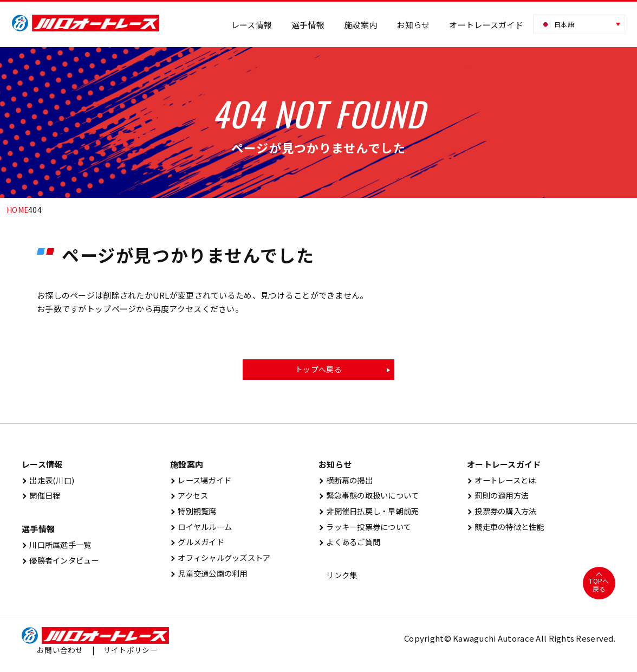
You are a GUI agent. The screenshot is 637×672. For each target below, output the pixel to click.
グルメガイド (199, 546)
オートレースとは (504, 481)
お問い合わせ (60, 655)
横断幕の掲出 (347, 481)
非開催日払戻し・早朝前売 (372, 513)
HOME (18, 210)
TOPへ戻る (599, 589)
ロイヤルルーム (203, 530)
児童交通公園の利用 (212, 579)
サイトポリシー (131, 655)
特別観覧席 (195, 513)
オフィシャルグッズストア (224, 562)
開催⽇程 (42, 497)
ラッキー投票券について (368, 530)
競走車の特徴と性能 (508, 530)
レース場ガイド (203, 481)
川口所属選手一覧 (59, 547)
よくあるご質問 (352, 546)
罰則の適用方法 (500, 497)
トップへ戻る (318, 370)
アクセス (190, 497)
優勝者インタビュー (63, 563)
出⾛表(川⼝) (50, 481)
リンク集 (339, 580)
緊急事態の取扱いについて (372, 497)
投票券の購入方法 (504, 513)
